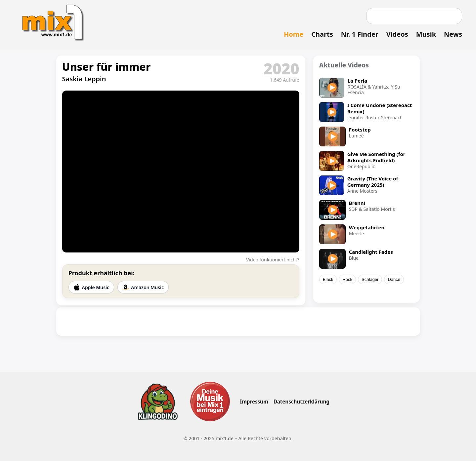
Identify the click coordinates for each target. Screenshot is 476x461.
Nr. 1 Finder (360, 34)
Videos (397, 34)
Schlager (370, 279)
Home (294, 34)
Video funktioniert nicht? (273, 260)
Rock (347, 279)
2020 (281, 68)
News (453, 34)
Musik (426, 34)
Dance (394, 279)
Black (328, 279)
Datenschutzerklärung (302, 402)
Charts (322, 34)
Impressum (254, 402)
